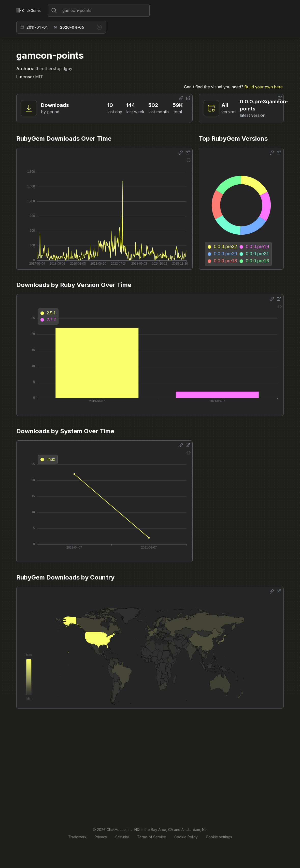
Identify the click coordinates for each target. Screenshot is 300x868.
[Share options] (181, 98)
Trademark (77, 837)
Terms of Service (152, 837)
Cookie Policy (186, 837)
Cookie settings (219, 837)
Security (122, 837)
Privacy (101, 837)
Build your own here (264, 87)
